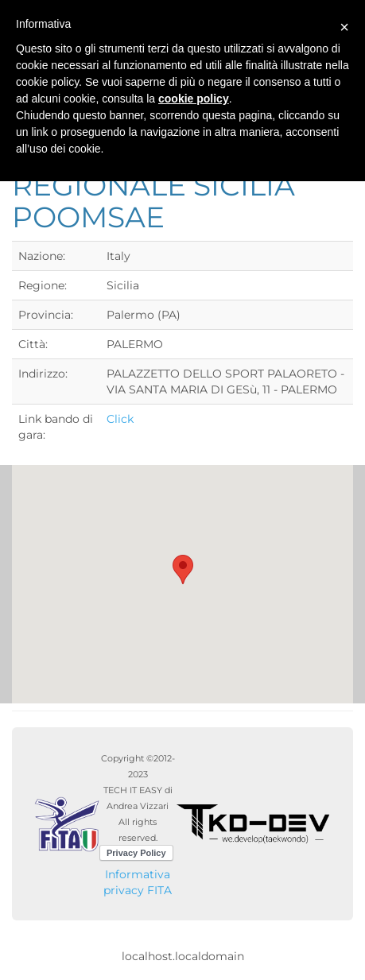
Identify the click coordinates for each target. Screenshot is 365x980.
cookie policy (194, 99)
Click (120, 419)
